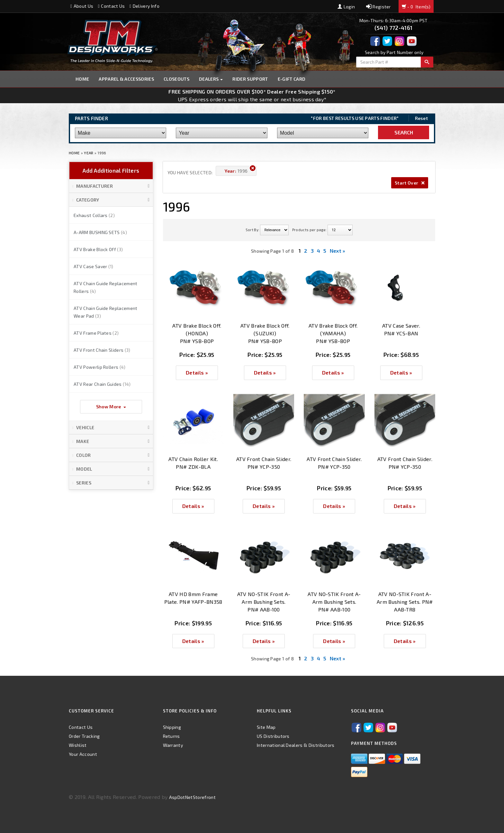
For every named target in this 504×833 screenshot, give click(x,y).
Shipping (172, 727)
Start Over (410, 183)
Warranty (173, 745)
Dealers (211, 79)
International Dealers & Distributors (296, 745)
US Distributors (273, 736)
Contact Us (112, 6)
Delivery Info (144, 6)
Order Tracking (84, 736)
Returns (171, 736)
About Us (82, 6)
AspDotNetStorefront (192, 797)
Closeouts (176, 79)
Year (89, 153)
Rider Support (250, 79)
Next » (338, 251)
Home (82, 79)
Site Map (266, 727)
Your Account (83, 754)
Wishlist (78, 745)
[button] (111, 186)
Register (378, 7)
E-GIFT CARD (292, 79)
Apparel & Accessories (126, 79)
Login (346, 7)
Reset (422, 118)
